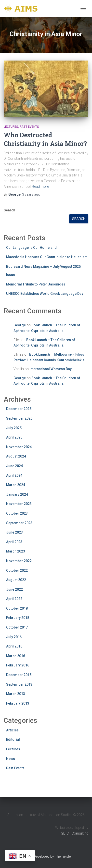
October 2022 (17, 570)
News (11, 759)
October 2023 (17, 513)
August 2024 (16, 456)
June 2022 (14, 589)
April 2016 (14, 646)
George (20, 325)
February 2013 (18, 703)
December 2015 (19, 675)
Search (9, 210)
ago (31, 194)
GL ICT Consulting (75, 833)
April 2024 (14, 475)
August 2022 (16, 580)
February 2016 (18, 665)
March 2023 (16, 551)
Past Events (29, 127)
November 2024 (19, 447)
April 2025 (14, 437)
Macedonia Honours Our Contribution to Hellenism (47, 257)
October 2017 (17, 627)
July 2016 (14, 637)
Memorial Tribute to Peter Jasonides (36, 284)
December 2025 (19, 409)
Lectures (11, 127)
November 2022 (19, 561)
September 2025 (19, 418)
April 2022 (14, 599)
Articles (12, 730)
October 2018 (17, 608)
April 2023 (14, 542)
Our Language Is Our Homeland (31, 248)
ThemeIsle (63, 856)
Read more (40, 187)
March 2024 (16, 485)
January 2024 (17, 494)
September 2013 (19, 684)
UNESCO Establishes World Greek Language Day (45, 294)
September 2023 (19, 523)
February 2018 (18, 618)
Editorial (13, 740)
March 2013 (16, 694)
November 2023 (19, 504)
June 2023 (14, 532)
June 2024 (14, 466)
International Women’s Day (51, 369)
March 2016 (16, 656)
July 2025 (14, 428)
